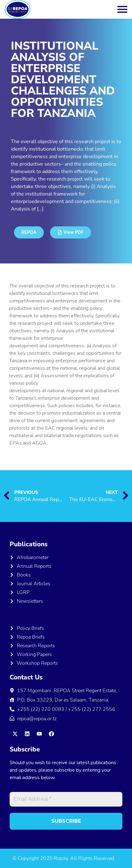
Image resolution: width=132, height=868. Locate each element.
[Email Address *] (66, 799)
